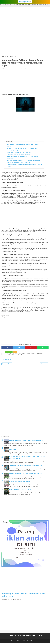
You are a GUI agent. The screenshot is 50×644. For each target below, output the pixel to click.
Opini (15, 353)
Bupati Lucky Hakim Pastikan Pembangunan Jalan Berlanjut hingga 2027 (23, 158)
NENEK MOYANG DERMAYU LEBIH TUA (20, 491)
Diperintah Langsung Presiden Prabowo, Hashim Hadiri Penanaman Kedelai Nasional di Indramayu (21, 155)
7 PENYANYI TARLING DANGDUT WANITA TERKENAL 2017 (26, 467)
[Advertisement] (25, 17)
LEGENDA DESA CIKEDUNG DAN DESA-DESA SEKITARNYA (26, 441)
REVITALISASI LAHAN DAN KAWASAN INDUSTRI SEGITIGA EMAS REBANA (23, 146)
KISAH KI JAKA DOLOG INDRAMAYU (19, 483)
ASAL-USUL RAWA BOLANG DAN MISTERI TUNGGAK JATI (26, 475)
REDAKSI (41, 637)
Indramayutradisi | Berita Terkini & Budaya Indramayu (28, 642)
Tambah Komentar (26, 70)
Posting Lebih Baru (7, 365)
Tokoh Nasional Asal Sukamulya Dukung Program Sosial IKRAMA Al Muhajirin (24, 167)
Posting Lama (44, 365)
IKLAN (19, 637)
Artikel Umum (9, 353)
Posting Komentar (6, 360)
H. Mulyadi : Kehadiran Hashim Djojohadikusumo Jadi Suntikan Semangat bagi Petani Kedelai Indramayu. (23, 163)
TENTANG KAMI (10, 637)
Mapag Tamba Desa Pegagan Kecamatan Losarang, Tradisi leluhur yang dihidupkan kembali (23, 151)
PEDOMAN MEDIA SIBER (30, 637)
